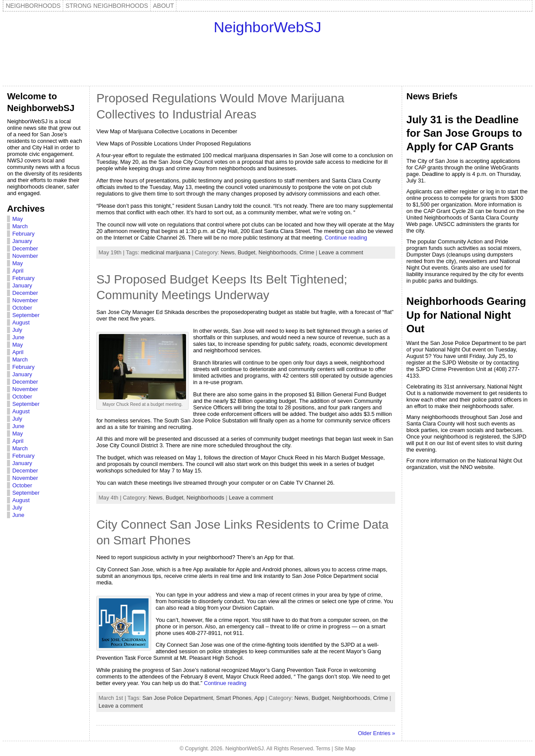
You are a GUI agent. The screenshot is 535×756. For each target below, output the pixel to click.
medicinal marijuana (166, 252)
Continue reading (346, 238)
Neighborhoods (277, 252)
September (26, 315)
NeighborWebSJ (268, 27)
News (227, 252)
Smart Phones (234, 698)
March (20, 226)
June (18, 337)
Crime (307, 252)
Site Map (345, 749)
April (18, 271)
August (21, 322)
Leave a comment (341, 252)
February (23, 234)
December (25, 248)
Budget (247, 252)
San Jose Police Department (178, 698)
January (22, 241)
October (22, 308)
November (25, 256)
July (17, 330)
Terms (323, 749)
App (259, 698)
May (17, 219)
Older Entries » (376, 733)
